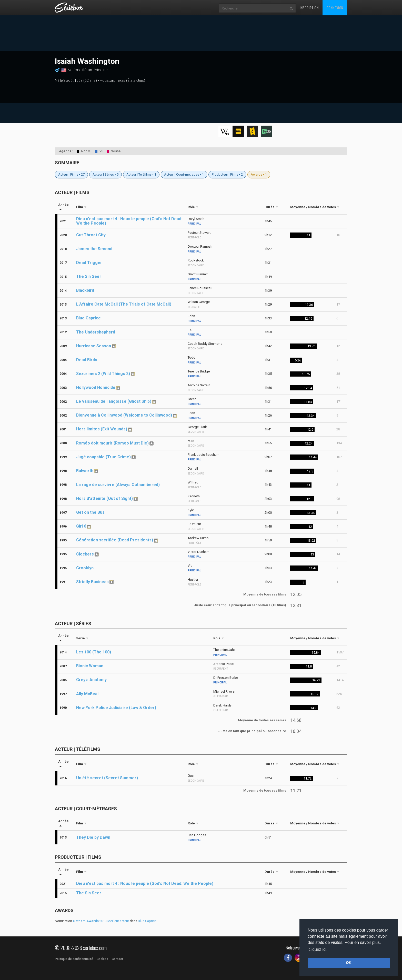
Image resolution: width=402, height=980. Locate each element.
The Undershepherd (96, 332)
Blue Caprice (88, 318)
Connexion (335, 8)
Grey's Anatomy (91, 680)
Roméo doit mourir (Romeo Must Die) (112, 443)
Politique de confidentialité (74, 959)
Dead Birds (87, 360)
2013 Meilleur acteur (101, 921)
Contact (117, 959)
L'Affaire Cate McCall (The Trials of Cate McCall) (124, 304)
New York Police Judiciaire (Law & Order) (116, 708)
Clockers (85, 554)
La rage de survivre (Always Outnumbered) (118, 485)
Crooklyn (85, 568)
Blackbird (85, 290)
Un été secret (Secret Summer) (107, 778)
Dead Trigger (89, 263)
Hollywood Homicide (96, 387)
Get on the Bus (90, 512)
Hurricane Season (94, 346)
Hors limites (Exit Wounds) (102, 429)
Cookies (102, 959)
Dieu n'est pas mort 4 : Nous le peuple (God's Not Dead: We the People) (129, 221)
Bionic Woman (90, 666)
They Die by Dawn (93, 837)
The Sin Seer (89, 276)
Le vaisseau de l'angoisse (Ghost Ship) (114, 401)
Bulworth (85, 471)
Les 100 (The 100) (94, 652)
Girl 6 (81, 526)
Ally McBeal (87, 694)
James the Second (94, 249)
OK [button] (349, 963)
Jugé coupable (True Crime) (103, 457)
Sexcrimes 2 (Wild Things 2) (103, 374)
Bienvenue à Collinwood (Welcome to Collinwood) (124, 415)
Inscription (309, 8)
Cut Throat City (91, 235)
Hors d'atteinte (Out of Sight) (104, 498)
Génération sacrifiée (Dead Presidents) (115, 540)
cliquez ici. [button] (318, 949)
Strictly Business (92, 582)
